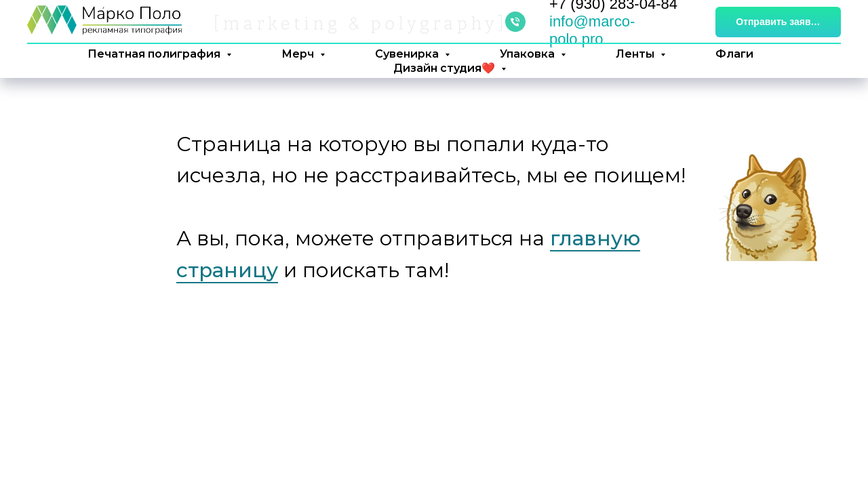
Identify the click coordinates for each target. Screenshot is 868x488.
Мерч (299, 54)
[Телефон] (515, 22)
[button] (778, 22)
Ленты (636, 54)
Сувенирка (408, 54)
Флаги (734, 54)
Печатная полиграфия (155, 54)
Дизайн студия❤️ (446, 68)
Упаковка (529, 54)
